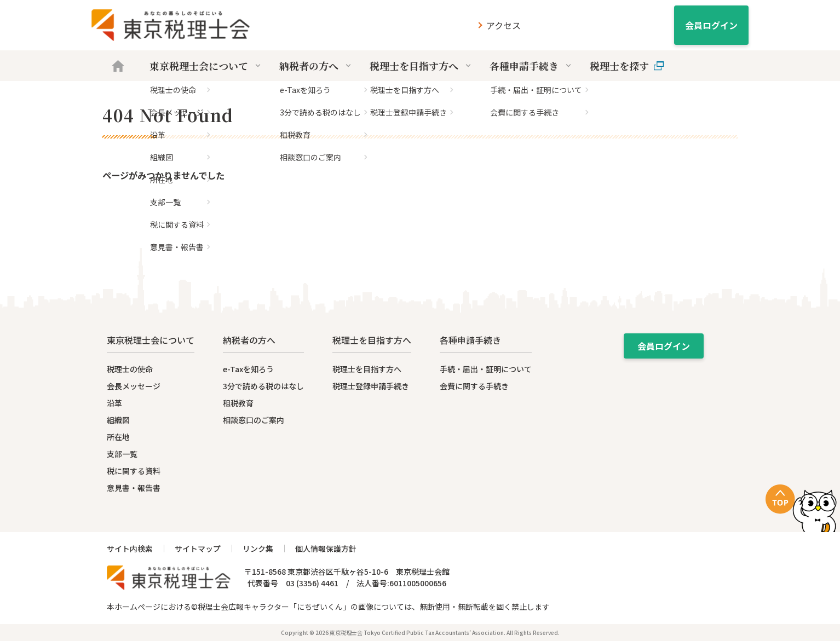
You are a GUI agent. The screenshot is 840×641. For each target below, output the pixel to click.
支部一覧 (122, 454)
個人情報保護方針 (326, 548)
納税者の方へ (316, 66)
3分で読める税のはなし (263, 386)
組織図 (118, 420)
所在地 (118, 437)
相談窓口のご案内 (254, 420)
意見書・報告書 (134, 488)
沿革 (114, 403)
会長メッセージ (134, 386)
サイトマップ (198, 548)
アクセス (504, 25)
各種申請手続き (531, 66)
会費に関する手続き (474, 386)
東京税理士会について (206, 66)
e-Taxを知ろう (248, 369)
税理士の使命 (130, 369)
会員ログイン (711, 25)
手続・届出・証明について (486, 369)
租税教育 (238, 403)
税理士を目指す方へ (421, 66)
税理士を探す (627, 66)
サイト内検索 (130, 548)
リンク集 (258, 548)
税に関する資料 (134, 471)
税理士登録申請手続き (371, 386)
